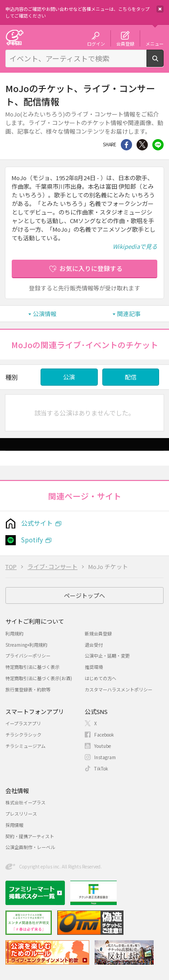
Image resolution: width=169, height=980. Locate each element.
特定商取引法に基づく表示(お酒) (39, 678)
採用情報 (14, 825)
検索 (163, 63)
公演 (69, 377)
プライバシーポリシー (28, 656)
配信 (131, 377)
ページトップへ (84, 595)
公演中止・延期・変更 (107, 656)
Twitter (142, 145)
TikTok (101, 768)
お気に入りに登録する (91, 268)
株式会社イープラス (25, 802)
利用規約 (14, 633)
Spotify (32, 540)
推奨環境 (94, 667)
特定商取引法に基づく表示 (32, 667)
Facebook (104, 735)
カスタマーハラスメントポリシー (119, 689)
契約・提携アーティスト (30, 836)
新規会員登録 (98, 633)
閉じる (160, 9)
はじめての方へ (100, 678)
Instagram (105, 757)
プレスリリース (21, 814)
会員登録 (125, 43)
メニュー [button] (155, 43)
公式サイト (37, 523)
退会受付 (94, 645)
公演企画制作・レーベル (30, 847)
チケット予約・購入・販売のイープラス (14, 37)
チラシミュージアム (25, 746)
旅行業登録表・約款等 (28, 689)
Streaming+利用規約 (26, 645)
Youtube (103, 746)
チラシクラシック (23, 735)
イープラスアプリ (23, 723)
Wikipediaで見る (135, 246)
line (158, 145)
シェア (126, 145)
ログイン (96, 43)
